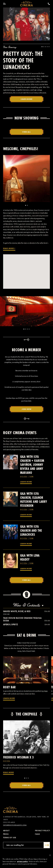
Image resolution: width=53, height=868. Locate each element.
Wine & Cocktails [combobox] (26, 605)
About (6, 831)
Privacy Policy (42, 831)
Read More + (9, 248)
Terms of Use (10, 838)
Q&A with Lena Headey (30, 557)
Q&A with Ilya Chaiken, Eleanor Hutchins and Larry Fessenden (34, 500)
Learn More (26, 99)
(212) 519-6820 (9, 822)
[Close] (50, 855)
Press (6, 834)
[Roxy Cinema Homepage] (27, 4)
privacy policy (22, 861)
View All (26, 132)
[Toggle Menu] (4, 4)
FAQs (37, 834)
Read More (8, 772)
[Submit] (47, 845)
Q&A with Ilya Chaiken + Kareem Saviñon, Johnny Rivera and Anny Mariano (32, 465)
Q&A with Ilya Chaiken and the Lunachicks (31, 530)
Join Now (26, 409)
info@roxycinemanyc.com (15, 825)
